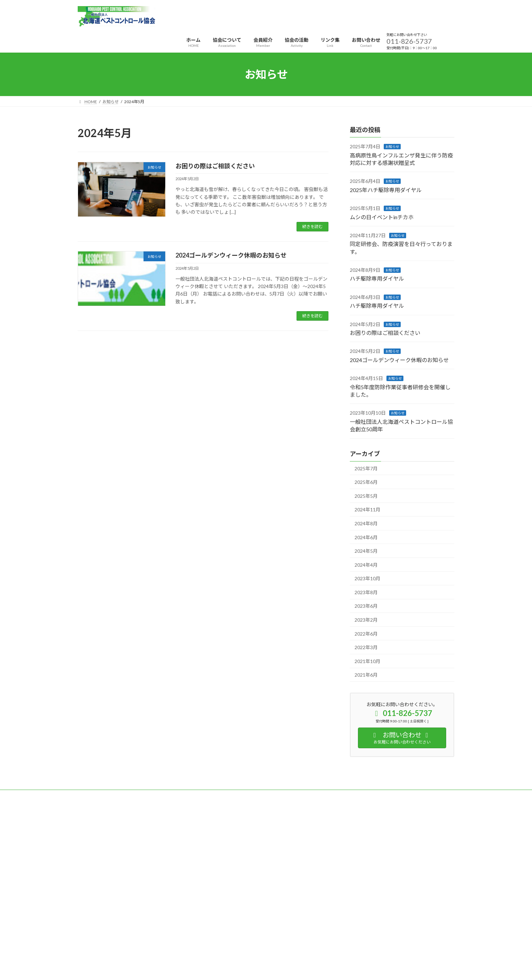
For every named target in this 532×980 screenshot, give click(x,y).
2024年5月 (366, 551)
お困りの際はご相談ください (215, 166)
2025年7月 (366, 468)
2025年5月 (366, 496)
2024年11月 (367, 510)
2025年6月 (366, 482)
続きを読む (312, 227)
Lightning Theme (264, 949)
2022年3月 (366, 647)
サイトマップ (150, 796)
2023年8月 (366, 592)
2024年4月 (366, 565)
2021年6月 (366, 675)
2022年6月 (366, 634)
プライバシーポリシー (104, 796)
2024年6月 (366, 537)
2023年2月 (366, 620)
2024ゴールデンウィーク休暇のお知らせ (231, 255)
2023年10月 (367, 578)
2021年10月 (367, 661)
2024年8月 (366, 523)
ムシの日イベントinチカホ (382, 217)
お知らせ (392, 147)
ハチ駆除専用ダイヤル (377, 279)
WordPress (229, 949)
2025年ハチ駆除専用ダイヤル (386, 190)
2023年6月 (366, 606)
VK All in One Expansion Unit (310, 949)
